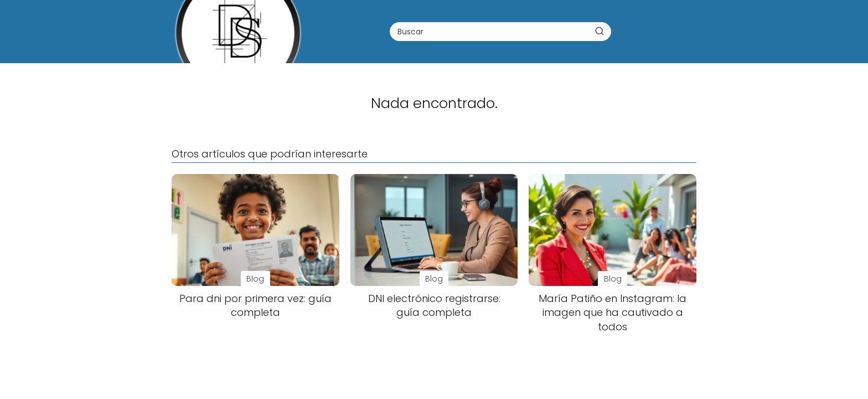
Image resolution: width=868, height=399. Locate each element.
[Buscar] (600, 31)
